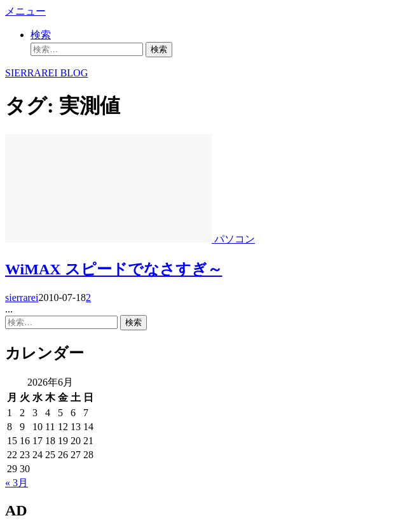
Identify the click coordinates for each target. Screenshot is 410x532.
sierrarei (22, 297)
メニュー (25, 11)
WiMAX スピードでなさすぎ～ (114, 269)
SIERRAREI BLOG (46, 73)
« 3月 (17, 483)
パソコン (235, 239)
